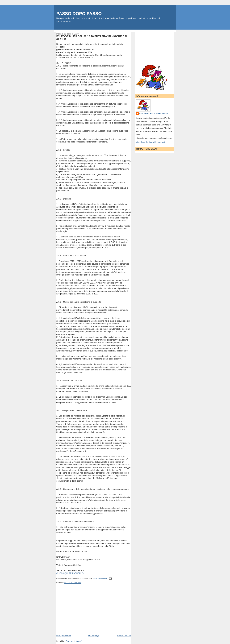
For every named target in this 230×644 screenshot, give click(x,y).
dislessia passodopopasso (154, 113)
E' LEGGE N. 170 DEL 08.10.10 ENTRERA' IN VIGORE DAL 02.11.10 (92, 38)
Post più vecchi (124, 635)
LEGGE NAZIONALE (73, 583)
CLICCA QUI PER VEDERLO (70, 573)
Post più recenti (64, 635)
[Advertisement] (80, 612)
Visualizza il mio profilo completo (151, 142)
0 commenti (102, 578)
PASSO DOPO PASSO (79, 14)
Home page (94, 635)
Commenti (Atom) (74, 641)
